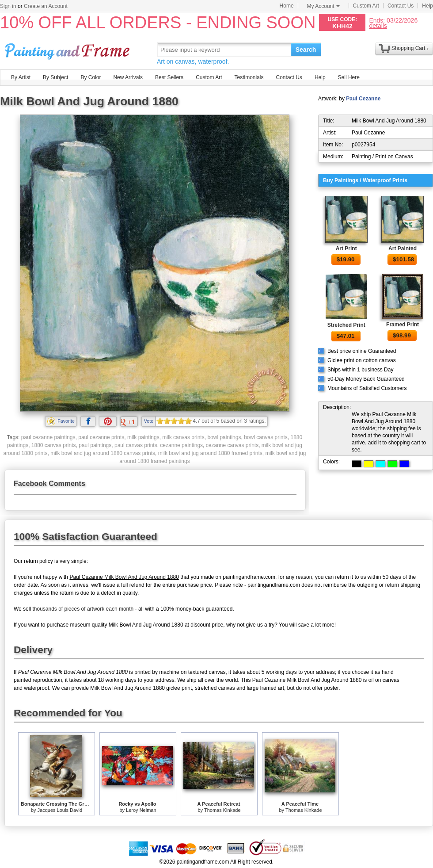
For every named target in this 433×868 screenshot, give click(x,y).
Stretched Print (346, 325)
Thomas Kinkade (222, 810)
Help (427, 6)
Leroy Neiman (141, 810)
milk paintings (143, 437)
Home (287, 6)
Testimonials (249, 77)
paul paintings (95, 445)
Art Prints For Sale (68, 49)
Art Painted (403, 249)
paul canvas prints (136, 445)
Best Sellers (169, 77)
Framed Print (403, 325)
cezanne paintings (181, 445)
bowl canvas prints (266, 437)
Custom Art (366, 6)
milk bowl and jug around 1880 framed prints (210, 453)
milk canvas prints (183, 437)
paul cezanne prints (101, 437)
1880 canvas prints (54, 445)
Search (306, 50)
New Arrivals (128, 77)
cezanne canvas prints (232, 445)
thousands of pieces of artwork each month (83, 609)
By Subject (55, 77)
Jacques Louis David (60, 810)
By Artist (21, 77)
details (378, 25)
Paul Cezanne (363, 99)
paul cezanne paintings (48, 437)
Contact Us (401, 6)
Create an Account (46, 6)
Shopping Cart (408, 48)
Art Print (346, 249)
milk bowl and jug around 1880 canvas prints (103, 453)
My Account (323, 6)
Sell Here (349, 77)
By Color (91, 77)
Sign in (8, 6)
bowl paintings (224, 437)
